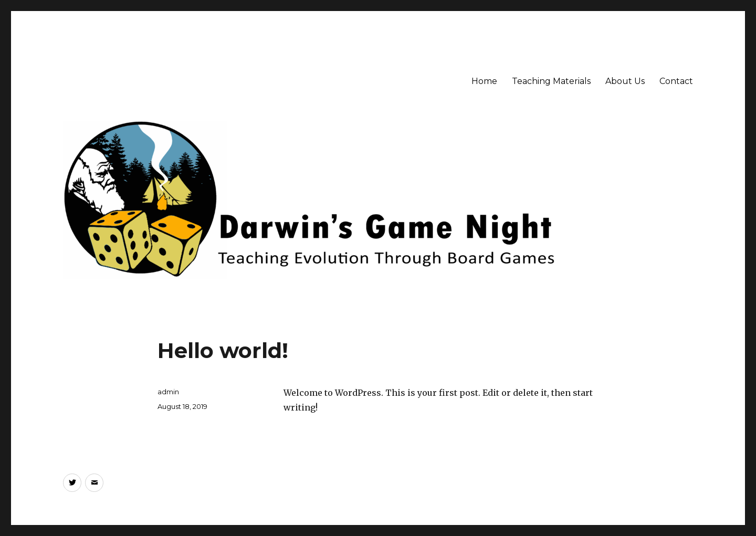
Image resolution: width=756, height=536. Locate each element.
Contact (676, 81)
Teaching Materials (551, 81)
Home (484, 81)
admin (168, 392)
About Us (625, 81)
